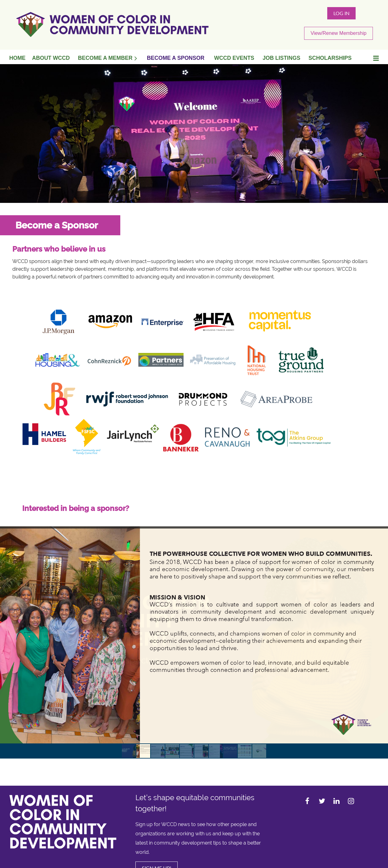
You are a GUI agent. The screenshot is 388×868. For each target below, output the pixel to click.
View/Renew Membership (338, 33)
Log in (341, 13)
